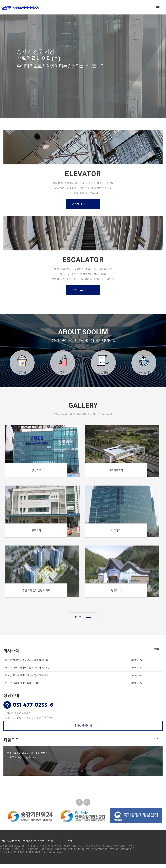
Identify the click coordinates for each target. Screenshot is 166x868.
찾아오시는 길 (55, 844)
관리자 (68, 844)
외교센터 (116, 534)
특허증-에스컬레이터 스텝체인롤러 (23, 687)
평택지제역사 (116, 474)
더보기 (79, 621)
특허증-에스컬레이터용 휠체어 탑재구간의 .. (27, 671)
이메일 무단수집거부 (34, 844)
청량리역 (36, 474)
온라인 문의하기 (83, 729)
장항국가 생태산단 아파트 (36, 594)
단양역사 (116, 594)
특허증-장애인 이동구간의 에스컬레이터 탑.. (27, 664)
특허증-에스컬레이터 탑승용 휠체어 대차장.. (27, 679)
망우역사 (36, 534)
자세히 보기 (79, 205)
